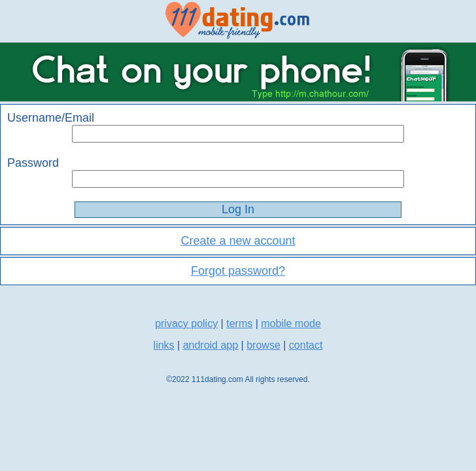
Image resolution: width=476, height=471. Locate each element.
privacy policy (186, 323)
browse (263, 345)
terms (239, 323)
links (164, 345)
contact (306, 345)
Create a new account (238, 241)
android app (211, 345)
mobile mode (291, 323)
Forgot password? (238, 271)
